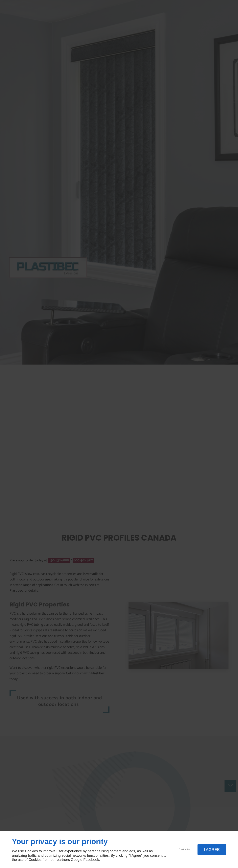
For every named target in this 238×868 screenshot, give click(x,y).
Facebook (91, 860)
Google (77, 860)
